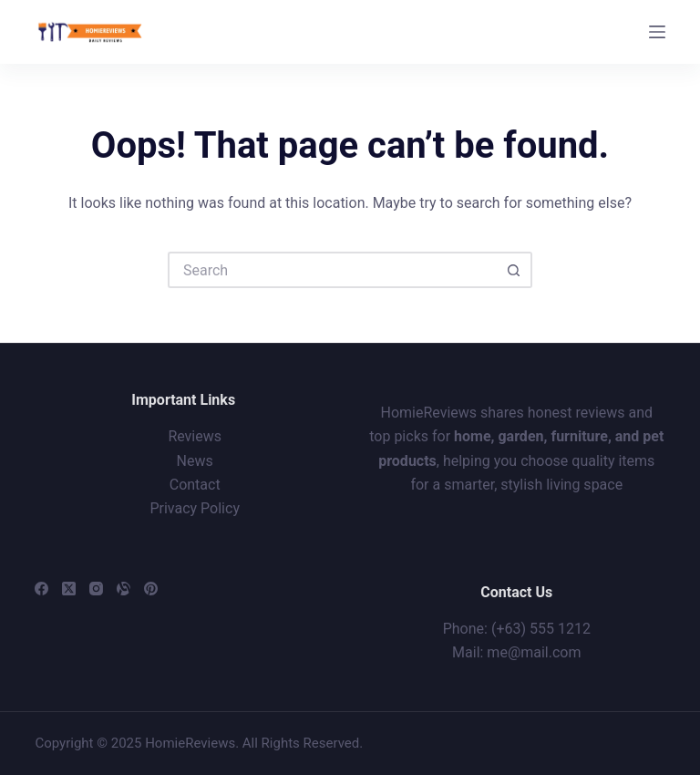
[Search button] (514, 270)
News (195, 461)
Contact (195, 485)
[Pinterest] (151, 589)
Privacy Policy (195, 508)
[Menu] (657, 32)
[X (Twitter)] (69, 589)
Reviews (195, 436)
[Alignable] (124, 589)
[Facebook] (41, 589)
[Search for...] (332, 270)
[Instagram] (96, 589)
